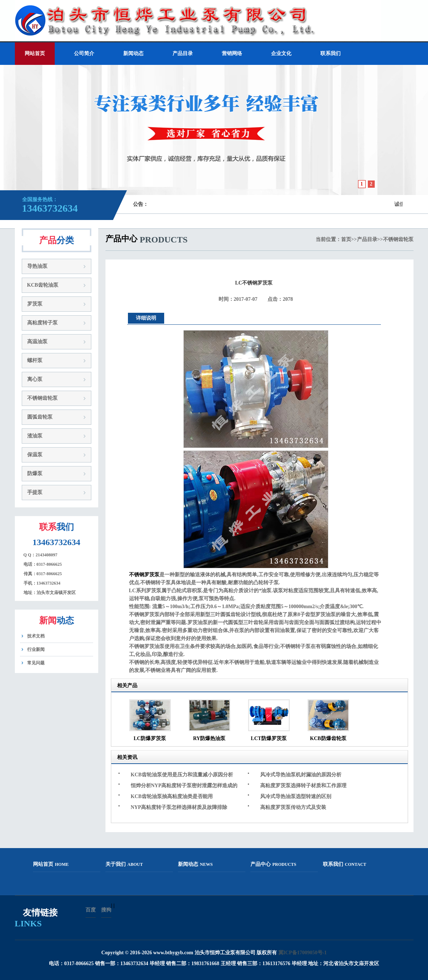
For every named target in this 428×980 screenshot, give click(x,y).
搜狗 (106, 910)
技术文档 (36, 636)
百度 (91, 910)
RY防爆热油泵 (209, 738)
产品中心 (273, 864)
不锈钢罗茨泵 (144, 575)
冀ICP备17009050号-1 (303, 953)
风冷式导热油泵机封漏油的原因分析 (301, 775)
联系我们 (331, 53)
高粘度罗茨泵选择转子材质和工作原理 (303, 786)
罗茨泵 (35, 304)
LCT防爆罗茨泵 (269, 738)
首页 (346, 239)
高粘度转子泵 (42, 323)
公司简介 (84, 53)
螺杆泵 (35, 360)
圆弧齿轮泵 (40, 417)
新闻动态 (133, 53)
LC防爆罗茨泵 (150, 738)
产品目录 (183, 53)
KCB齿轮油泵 (43, 285)
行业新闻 (36, 649)
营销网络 (232, 53)
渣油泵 (35, 436)
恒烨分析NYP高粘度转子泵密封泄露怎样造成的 (184, 786)
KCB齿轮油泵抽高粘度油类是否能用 (172, 796)
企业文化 (281, 53)
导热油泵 (37, 266)
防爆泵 (35, 474)
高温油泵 (37, 342)
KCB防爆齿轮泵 (328, 738)
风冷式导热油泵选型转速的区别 (296, 796)
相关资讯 (127, 757)
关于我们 (124, 864)
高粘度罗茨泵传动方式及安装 (293, 807)
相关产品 (127, 686)
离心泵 (35, 379)
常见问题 (36, 663)
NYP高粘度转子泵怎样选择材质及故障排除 (179, 807)
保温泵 (35, 455)
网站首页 (35, 53)
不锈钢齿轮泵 (42, 398)
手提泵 (35, 492)
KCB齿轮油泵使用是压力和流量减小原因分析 (182, 775)
